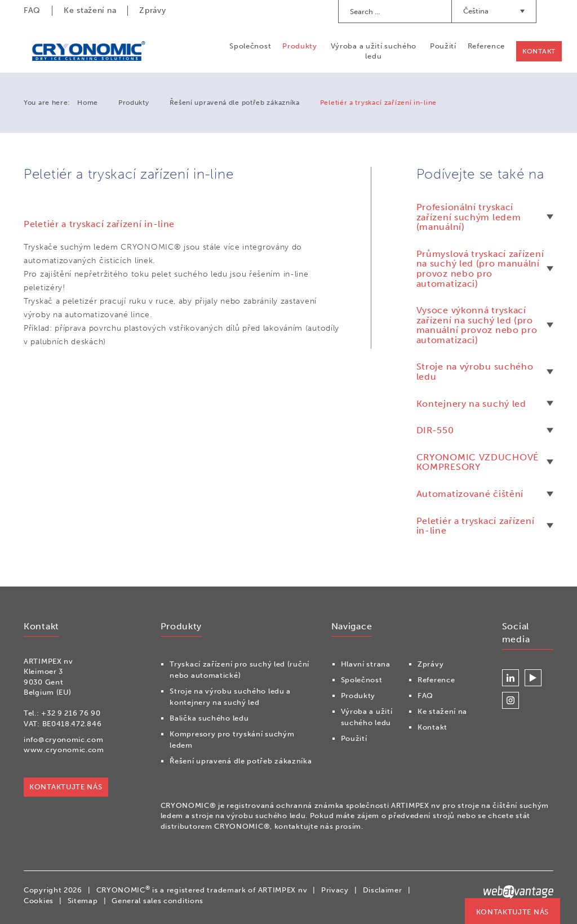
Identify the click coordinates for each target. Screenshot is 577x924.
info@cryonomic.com (64, 739)
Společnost (250, 46)
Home (88, 103)
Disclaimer (383, 890)
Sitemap (83, 901)
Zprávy (152, 10)
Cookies (39, 901)
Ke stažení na (90, 10)
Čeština (494, 11)
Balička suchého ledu (209, 718)
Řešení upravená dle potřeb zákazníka (235, 103)
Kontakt (539, 51)
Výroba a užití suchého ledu (374, 51)
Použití (443, 46)
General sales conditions (157, 901)
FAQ (32, 10)
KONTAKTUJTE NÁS (513, 912)
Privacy (335, 890)
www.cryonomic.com (64, 750)
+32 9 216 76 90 (71, 713)
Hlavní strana (366, 664)
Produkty (300, 46)
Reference (486, 46)
